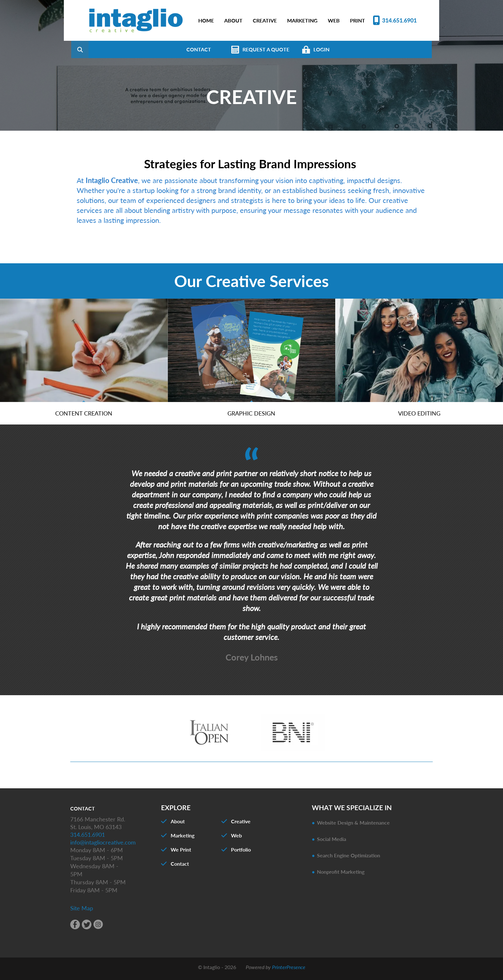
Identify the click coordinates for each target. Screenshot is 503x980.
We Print (181, 853)
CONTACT (231, 49)
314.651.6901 (399, 20)
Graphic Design (251, 416)
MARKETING (302, 20)
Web (236, 839)
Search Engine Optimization (349, 859)
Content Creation (84, 416)
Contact (180, 867)
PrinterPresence (289, 970)
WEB (334, 20)
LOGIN (354, 49)
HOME (206, 20)
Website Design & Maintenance (353, 826)
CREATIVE (265, 20)
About (178, 824)
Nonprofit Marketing (341, 875)
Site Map (82, 911)
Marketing (183, 839)
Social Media (332, 842)
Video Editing (419, 416)
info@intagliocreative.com (103, 845)
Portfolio (241, 853)
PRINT (358, 20)
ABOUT (233, 20)
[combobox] (123, 49)
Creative (241, 824)
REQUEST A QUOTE (298, 49)
